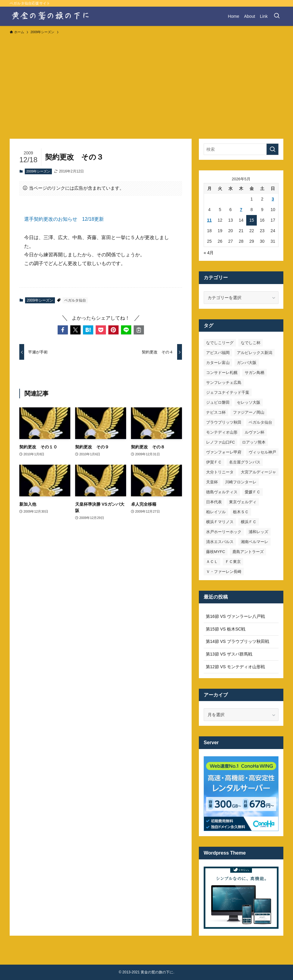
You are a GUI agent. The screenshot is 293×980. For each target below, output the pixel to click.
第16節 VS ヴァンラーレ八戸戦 (235, 616)
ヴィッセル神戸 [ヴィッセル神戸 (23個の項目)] (262, 452)
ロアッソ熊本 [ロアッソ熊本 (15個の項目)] (254, 442)
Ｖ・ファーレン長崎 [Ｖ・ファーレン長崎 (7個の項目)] (224, 572)
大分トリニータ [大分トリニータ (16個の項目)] (220, 472)
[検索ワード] (241, 149)
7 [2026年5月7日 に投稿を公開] (241, 210)
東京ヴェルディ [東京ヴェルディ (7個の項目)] (243, 502)
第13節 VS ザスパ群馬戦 (229, 654)
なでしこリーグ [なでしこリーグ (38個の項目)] (220, 343)
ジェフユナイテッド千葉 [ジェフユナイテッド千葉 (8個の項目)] (228, 392)
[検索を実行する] (272, 149)
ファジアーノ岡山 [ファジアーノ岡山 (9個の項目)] (249, 412)
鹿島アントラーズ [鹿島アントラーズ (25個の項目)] (248, 552)
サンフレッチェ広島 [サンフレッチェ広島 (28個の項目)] (224, 383)
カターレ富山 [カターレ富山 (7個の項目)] (218, 363)
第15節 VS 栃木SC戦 (226, 629)
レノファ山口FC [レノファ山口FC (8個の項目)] (220, 442)
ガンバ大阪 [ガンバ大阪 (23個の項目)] (247, 363)
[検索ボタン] (277, 16)
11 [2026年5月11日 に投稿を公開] (209, 220)
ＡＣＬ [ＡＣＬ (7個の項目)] (212, 562)
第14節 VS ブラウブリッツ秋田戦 (237, 641)
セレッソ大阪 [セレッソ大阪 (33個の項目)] (249, 402)
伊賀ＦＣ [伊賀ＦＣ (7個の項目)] (214, 462)
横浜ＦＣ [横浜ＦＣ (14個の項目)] (249, 522)
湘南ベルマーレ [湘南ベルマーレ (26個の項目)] (255, 542)
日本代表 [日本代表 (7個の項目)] (214, 502)
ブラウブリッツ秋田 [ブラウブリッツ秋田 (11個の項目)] (224, 422)
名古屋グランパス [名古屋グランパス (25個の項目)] (245, 462)
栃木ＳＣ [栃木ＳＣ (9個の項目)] (241, 512)
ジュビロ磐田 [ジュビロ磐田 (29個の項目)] (218, 402)
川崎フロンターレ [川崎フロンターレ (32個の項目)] (241, 482)
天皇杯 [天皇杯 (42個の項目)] (212, 482)
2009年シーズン (38, 171)
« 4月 (209, 253)
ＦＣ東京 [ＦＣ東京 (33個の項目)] (233, 562)
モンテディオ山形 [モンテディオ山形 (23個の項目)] (222, 432)
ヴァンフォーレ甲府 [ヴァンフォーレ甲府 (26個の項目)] (224, 452)
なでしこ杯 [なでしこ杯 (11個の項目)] (251, 343)
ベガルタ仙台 (75, 300)
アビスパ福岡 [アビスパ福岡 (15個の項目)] (218, 353)
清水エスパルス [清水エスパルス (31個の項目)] (220, 542)
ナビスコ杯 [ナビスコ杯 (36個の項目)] (216, 412)
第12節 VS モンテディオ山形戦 (235, 667)
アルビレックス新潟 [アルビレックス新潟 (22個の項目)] (255, 353)
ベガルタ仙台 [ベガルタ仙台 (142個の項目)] (260, 422)
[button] (63, 330)
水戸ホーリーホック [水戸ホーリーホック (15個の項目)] (224, 532)
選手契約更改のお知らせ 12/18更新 (64, 219)
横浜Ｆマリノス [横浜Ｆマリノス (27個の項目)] (220, 522)
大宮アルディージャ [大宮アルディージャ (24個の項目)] (258, 472)
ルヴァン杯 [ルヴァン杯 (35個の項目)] (255, 432)
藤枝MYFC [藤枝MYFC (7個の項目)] (216, 552)
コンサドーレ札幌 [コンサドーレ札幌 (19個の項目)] (222, 373)
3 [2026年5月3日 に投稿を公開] (273, 199)
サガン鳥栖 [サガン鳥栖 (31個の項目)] (255, 373)
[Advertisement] (146, 84)
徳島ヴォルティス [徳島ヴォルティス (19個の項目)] (222, 492)
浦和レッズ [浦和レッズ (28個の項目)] (258, 532)
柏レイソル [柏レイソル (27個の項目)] (216, 512)
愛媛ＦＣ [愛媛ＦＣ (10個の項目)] (253, 492)
